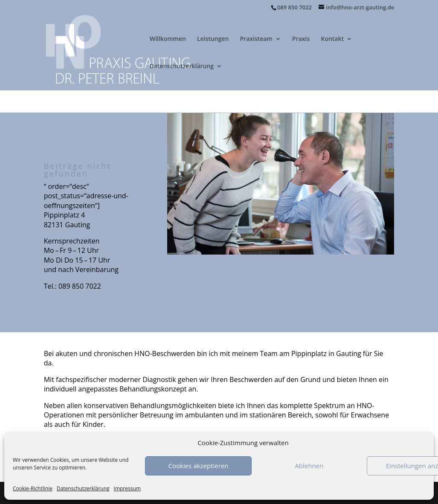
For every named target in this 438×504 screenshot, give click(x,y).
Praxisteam (256, 39)
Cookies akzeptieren (199, 466)
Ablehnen (309, 466)
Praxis (301, 39)
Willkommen (168, 39)
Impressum (127, 488)
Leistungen (213, 39)
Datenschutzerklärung (83, 488)
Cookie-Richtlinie (33, 488)
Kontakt (332, 39)
